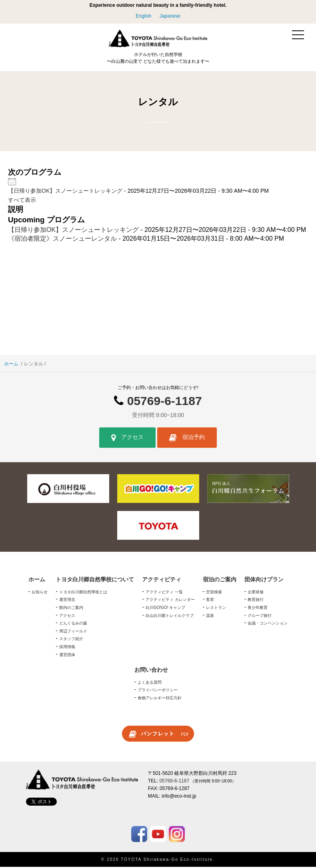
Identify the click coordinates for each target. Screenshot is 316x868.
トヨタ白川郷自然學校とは (83, 593)
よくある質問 (150, 683)
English (143, 16)
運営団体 (67, 655)
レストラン (216, 609)
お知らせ (40, 593)
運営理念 (67, 601)
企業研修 (256, 593)
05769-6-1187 (165, 402)
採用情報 (67, 648)
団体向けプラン (264, 581)
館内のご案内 (71, 609)
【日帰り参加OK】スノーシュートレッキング (65, 192)
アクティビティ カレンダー (170, 601)
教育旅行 (256, 601)
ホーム (11, 365)
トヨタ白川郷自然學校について (95, 581)
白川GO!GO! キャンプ (165, 609)
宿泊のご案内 (220, 581)
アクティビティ (162, 581)
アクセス (127, 439)
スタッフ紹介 (71, 640)
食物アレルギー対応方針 (160, 699)
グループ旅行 (260, 616)
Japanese (170, 16)
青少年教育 (258, 609)
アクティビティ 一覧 (164, 593)
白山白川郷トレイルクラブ (170, 616)
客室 (210, 601)
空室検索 (214, 593)
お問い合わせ (151, 671)
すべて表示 (22, 201)
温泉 (210, 616)
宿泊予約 (187, 439)
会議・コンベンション (268, 624)
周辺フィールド (73, 632)
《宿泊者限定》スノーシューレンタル (62, 240)
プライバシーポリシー (158, 691)
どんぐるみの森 (73, 624)
